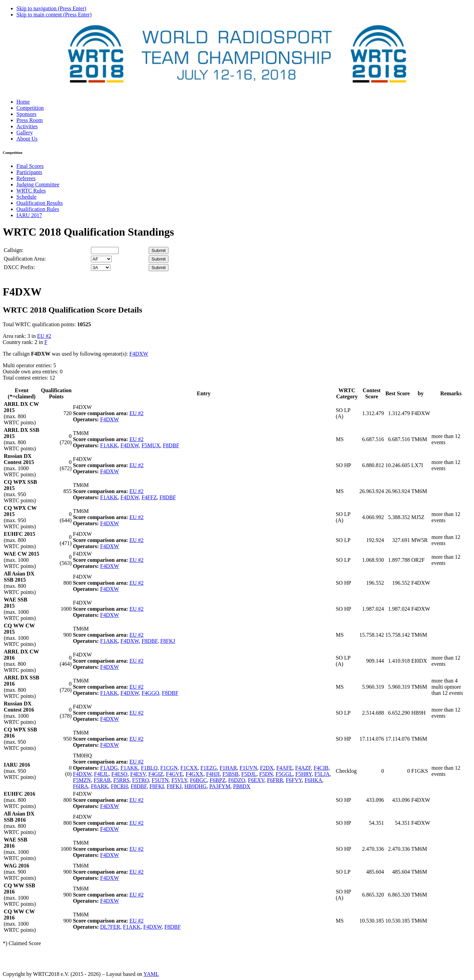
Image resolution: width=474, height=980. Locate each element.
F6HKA (313, 780)
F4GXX (194, 774)
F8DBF (171, 445)
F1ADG (109, 768)
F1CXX (189, 768)
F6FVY (294, 780)
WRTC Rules (31, 191)
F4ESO (119, 774)
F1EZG (208, 768)
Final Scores (30, 166)
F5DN (266, 774)
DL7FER (110, 927)
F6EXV (256, 780)
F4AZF (303, 768)
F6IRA (80, 786)
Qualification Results (40, 203)
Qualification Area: (25, 259)
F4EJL (101, 774)
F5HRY (303, 774)
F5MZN (82, 780)
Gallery (25, 133)
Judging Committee (38, 184)
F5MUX (151, 445)
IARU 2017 (29, 215)
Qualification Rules (38, 209)
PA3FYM (220, 786)
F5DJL (249, 774)
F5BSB (231, 774)
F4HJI (213, 774)
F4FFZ (149, 497)
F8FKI (157, 786)
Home (23, 102)
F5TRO (141, 780)
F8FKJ (168, 641)
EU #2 (44, 336)
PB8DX (242, 786)
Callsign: (14, 250)
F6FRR (275, 780)
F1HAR (228, 768)
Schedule (26, 197)
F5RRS (121, 780)
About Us (27, 139)
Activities (27, 126)
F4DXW (139, 354)
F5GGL (284, 774)
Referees (26, 178)
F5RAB (102, 780)
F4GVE (175, 774)
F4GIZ (156, 774)
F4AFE (285, 768)
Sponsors (26, 114)
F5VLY (179, 780)
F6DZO (237, 780)
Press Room (30, 120)
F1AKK (109, 445)
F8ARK (100, 786)
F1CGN (169, 768)
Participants (29, 172)
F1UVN (248, 768)
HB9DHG (195, 786)
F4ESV (138, 774)
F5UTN (160, 780)
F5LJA (322, 774)
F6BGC (199, 780)
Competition (30, 108)
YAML (151, 974)
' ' (101, 259)
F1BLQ (149, 768)
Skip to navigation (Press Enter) (51, 8)
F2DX (267, 768)
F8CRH (120, 786)
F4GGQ (150, 693)
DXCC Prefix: (19, 267)
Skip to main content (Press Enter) (54, 15)
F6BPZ (217, 780)
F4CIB (321, 768)
